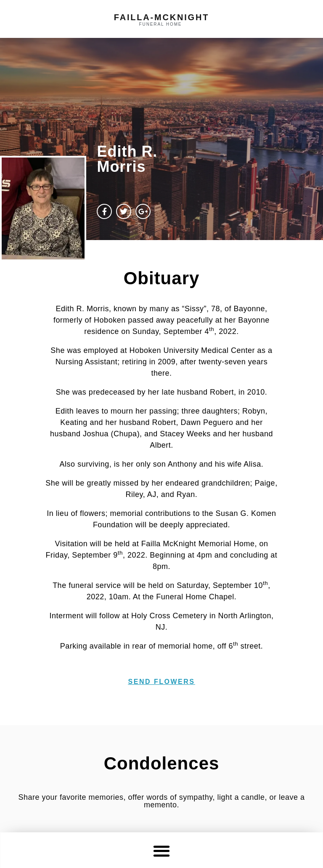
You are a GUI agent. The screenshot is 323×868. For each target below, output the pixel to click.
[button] (162, 851)
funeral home (161, 24)
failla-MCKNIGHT (161, 17)
